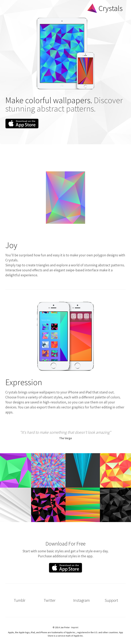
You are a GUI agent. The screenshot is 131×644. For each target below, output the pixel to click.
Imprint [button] (75, 627)
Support (111, 600)
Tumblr (20, 600)
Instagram (81, 600)
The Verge (65, 438)
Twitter (50, 600)
